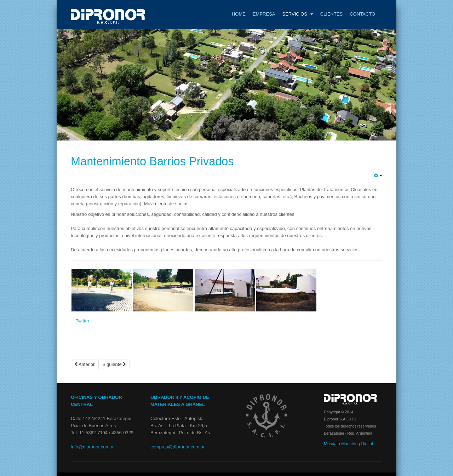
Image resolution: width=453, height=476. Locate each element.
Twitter (82, 321)
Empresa (264, 14)
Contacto (362, 14)
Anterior (85, 364)
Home (239, 14)
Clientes (332, 14)
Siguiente (114, 364)
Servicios (297, 14)
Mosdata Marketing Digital (348, 444)
